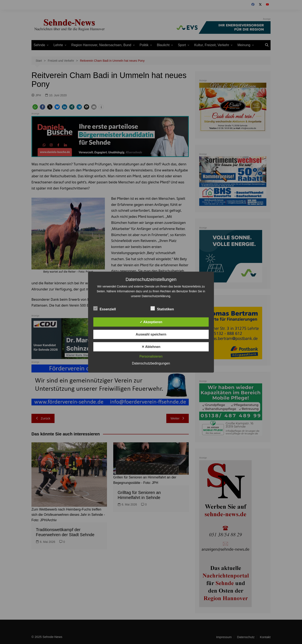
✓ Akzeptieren (151, 322)
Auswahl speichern (151, 334)
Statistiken (162, 308)
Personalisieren (151, 356)
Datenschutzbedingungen (151, 363)
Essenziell (105, 308)
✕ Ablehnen (151, 347)
